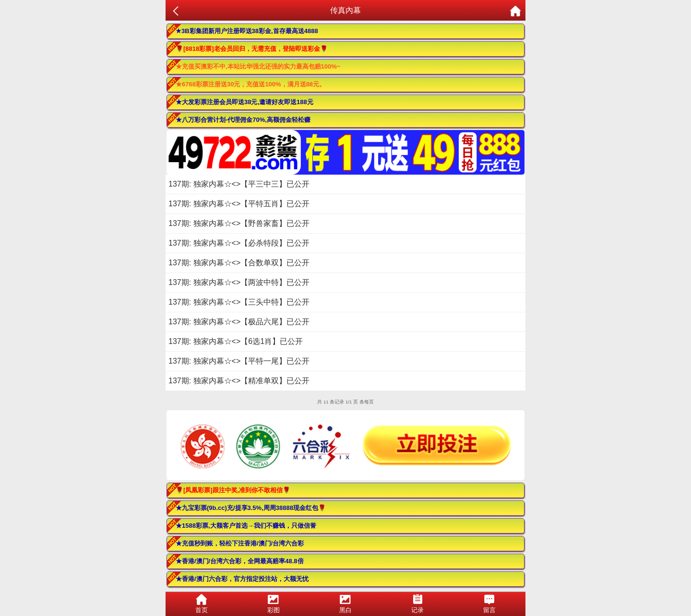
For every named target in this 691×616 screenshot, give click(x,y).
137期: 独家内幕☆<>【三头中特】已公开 (239, 302)
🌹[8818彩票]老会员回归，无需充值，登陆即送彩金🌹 (252, 49)
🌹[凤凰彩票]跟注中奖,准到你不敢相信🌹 (233, 490)
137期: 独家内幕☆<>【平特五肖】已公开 (239, 204)
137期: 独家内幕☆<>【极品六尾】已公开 (239, 322)
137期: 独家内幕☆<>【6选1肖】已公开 (236, 341)
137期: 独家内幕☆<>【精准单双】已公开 (239, 381)
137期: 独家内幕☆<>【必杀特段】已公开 (239, 243)
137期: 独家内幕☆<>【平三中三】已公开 (239, 184)
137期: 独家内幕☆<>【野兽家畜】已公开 (239, 223)
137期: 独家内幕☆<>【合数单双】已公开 (239, 263)
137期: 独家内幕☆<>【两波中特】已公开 (239, 282)
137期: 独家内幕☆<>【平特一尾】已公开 (239, 361)
